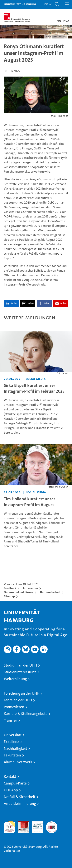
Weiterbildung (15, 679)
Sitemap (9, 596)
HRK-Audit (36, 825)
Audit (22, 823)
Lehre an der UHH (18, 700)
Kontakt (10, 776)
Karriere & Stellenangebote (26, 714)
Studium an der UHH (20, 665)
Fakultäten (12, 755)
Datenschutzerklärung (19, 592)
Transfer (10, 720)
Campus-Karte (15, 783)
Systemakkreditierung (52, 823)
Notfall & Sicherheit (20, 797)
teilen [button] (14, 303)
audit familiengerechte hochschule (10, 827)
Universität (13, 735)
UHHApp (11, 790)
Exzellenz (11, 742)
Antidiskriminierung (20, 804)
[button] (47, 4)
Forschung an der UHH (22, 693)
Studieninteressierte (20, 672)
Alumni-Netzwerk (18, 762)
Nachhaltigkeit (15, 748)
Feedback (10, 588)
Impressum (31, 588)
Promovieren (14, 707)
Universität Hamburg (20, 4)
